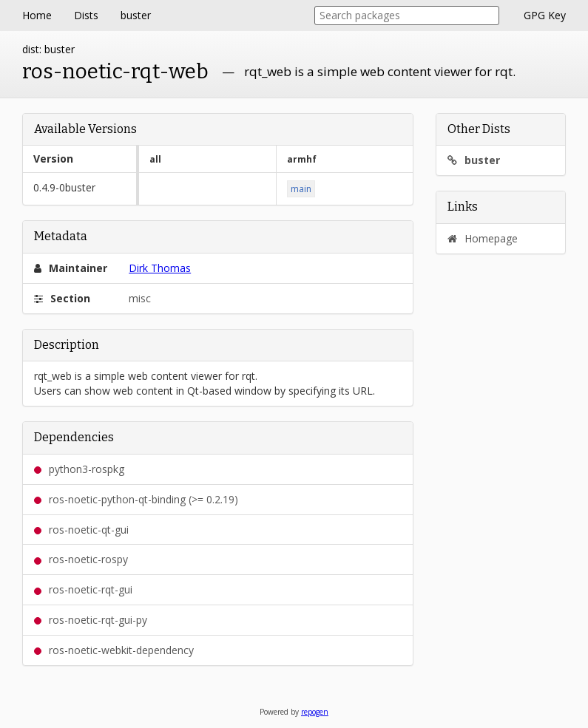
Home (37, 15)
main (301, 189)
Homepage (483, 238)
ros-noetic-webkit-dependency (114, 650)
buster (136, 15)
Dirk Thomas (160, 268)
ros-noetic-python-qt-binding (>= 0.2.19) (136, 499)
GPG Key (545, 15)
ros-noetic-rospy (81, 559)
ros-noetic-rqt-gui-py (91, 620)
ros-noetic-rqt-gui (83, 589)
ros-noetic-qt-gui (81, 530)
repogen (315, 712)
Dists (86, 15)
